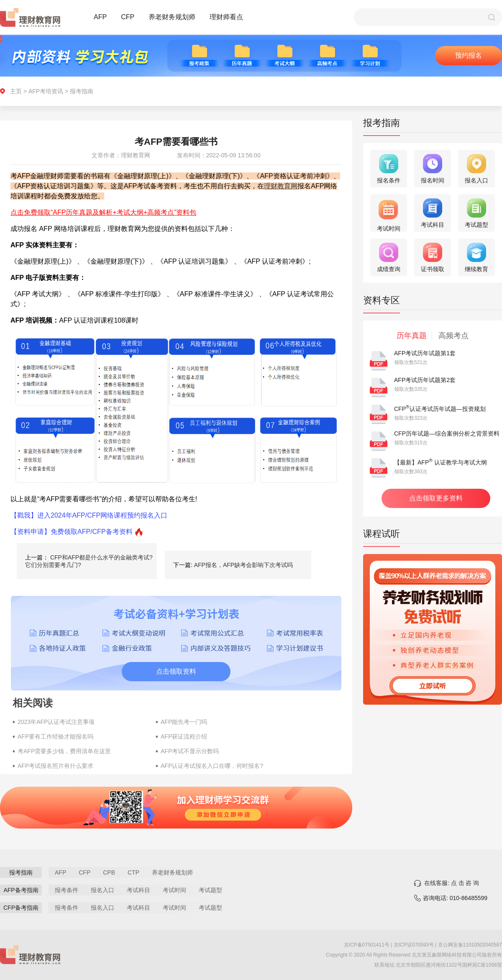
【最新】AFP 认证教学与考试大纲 (441, 462)
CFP (128, 17)
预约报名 (469, 55)
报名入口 (102, 890)
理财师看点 (226, 17)
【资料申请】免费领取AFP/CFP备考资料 (72, 532)
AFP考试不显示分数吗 (190, 751)
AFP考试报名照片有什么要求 (55, 766)
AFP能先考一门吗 (184, 722)
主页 (16, 91)
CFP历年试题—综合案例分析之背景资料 (447, 434)
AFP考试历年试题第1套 (425, 353)
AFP (100, 17)
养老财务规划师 (172, 17)
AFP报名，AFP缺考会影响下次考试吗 (243, 565)
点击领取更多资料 (436, 498)
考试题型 (210, 890)
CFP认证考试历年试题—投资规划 (440, 409)
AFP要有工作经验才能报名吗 (55, 736)
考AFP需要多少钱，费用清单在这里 (64, 751)
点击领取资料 (176, 671)
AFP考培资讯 (46, 91)
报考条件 (67, 890)
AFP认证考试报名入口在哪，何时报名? (212, 766)
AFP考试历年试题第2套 (425, 380)
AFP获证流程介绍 (184, 736)
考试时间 (174, 890)
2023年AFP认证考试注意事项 (56, 722)
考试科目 (138, 890)
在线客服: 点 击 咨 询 (452, 883)
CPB (109, 872)
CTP (133, 872)
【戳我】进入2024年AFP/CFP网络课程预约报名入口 (89, 515)
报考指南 (82, 91)
